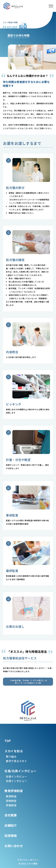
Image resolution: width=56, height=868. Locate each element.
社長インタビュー (16, 776)
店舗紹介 (11, 825)
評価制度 (11, 805)
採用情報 (11, 836)
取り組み (11, 756)
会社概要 (11, 815)
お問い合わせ (14, 846)
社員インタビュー (16, 781)
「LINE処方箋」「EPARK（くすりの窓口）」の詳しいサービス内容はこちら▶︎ (28, 682)
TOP (8, 741)
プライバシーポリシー (28, 860)
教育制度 (11, 796)
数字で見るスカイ (16, 761)
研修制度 (11, 801)
